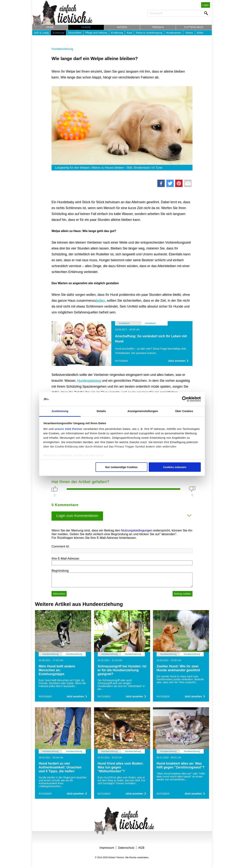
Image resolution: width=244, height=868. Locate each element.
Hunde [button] (86, 27)
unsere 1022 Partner (68, 429)
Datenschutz (126, 848)
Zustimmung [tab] (60, 411)
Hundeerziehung (62, 49)
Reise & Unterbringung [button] (149, 33)
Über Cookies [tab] (184, 411)
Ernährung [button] (117, 33)
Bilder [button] (200, 33)
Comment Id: (60, 546)
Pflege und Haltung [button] (96, 33)
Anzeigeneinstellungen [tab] (143, 411)
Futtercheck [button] (194, 27)
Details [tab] (101, 411)
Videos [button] (189, 33)
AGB (141, 848)
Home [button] (50, 27)
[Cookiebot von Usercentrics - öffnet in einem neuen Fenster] (185, 399)
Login (206, 5)
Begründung (60, 571)
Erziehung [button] (58, 33)
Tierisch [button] (158, 27)
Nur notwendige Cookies (121, 467)
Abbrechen (59, 594)
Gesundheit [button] (75, 33)
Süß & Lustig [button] (41, 33)
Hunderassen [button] (174, 33)
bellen (100, 301)
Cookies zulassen (175, 467)
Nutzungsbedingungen (137, 530)
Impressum (107, 848)
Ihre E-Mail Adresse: (66, 559)
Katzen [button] (122, 27)
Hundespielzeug (89, 381)
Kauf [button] (129, 33)
